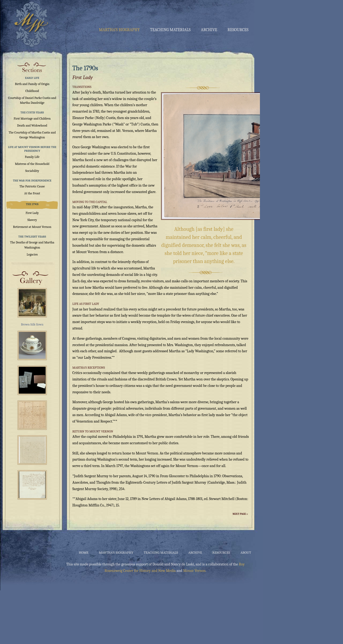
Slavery (32, 220)
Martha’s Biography (119, 30)
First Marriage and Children (32, 119)
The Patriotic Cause (32, 186)
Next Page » (240, 514)
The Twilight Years (32, 237)
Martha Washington (30, 24)
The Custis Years (32, 112)
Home (84, 552)
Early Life (32, 78)
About (246, 552)
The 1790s (32, 204)
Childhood (32, 91)
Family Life (32, 157)
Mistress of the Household (32, 164)
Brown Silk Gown (32, 324)
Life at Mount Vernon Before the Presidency (32, 149)
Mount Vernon (194, 571)
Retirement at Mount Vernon (32, 227)
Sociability (32, 171)
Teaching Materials (170, 30)
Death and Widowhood (32, 125)
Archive (209, 30)
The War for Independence (32, 181)
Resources (238, 30)
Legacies (32, 254)
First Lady (32, 213)
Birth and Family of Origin (32, 84)
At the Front (32, 193)
